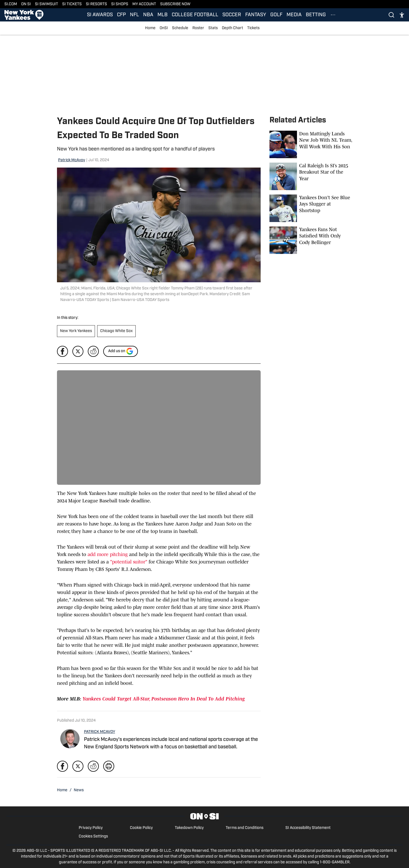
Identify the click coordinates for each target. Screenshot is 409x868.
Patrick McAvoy (72, 160)
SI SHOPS (120, 4)
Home (150, 28)
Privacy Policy (91, 828)
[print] (109, 766)
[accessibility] (402, 15)
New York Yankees (76, 331)
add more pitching (108, 554)
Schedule (180, 28)
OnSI (164, 28)
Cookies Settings (93, 836)
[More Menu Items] (333, 15)
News (79, 790)
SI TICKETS (72, 4)
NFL (134, 15)
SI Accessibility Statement (308, 828)
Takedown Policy (189, 828)
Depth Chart (232, 28)
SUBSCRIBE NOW (175, 4)
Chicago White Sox (116, 331)
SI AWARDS (100, 15)
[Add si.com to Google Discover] (121, 351)
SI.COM (11, 4)
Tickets (253, 28)
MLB (163, 15)
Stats (213, 28)
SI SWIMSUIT (47, 4)
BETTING (316, 15)
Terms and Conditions (245, 828)
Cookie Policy (141, 828)
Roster (198, 28)
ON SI (26, 4)
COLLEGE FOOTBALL (195, 15)
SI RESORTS (96, 4)
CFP (121, 15)
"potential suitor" (129, 562)
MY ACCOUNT (144, 4)
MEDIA (294, 15)
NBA (148, 15)
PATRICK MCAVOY (99, 732)
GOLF (276, 15)
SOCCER (232, 15)
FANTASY (256, 15)
